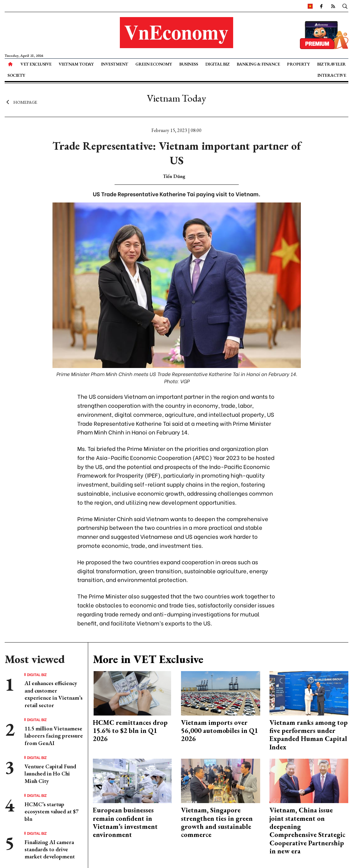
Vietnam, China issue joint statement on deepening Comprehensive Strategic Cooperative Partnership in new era (307, 831)
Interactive (332, 75)
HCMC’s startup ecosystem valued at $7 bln (52, 811)
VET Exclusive (36, 64)
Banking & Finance (258, 64)
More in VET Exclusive (148, 659)
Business (188, 64)
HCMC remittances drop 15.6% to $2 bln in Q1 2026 (130, 731)
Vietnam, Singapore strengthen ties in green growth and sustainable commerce (217, 822)
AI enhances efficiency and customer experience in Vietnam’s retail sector (54, 694)
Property (298, 64)
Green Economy (154, 64)
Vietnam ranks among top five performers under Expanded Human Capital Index (309, 735)
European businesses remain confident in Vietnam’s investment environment (125, 822)
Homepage (21, 102)
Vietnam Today (76, 64)
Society (16, 75)
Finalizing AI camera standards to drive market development (50, 849)
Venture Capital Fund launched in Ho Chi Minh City (50, 774)
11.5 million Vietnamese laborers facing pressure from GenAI (54, 736)
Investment (115, 64)
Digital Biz (217, 64)
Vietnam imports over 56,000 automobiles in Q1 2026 (219, 731)
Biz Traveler (331, 64)
